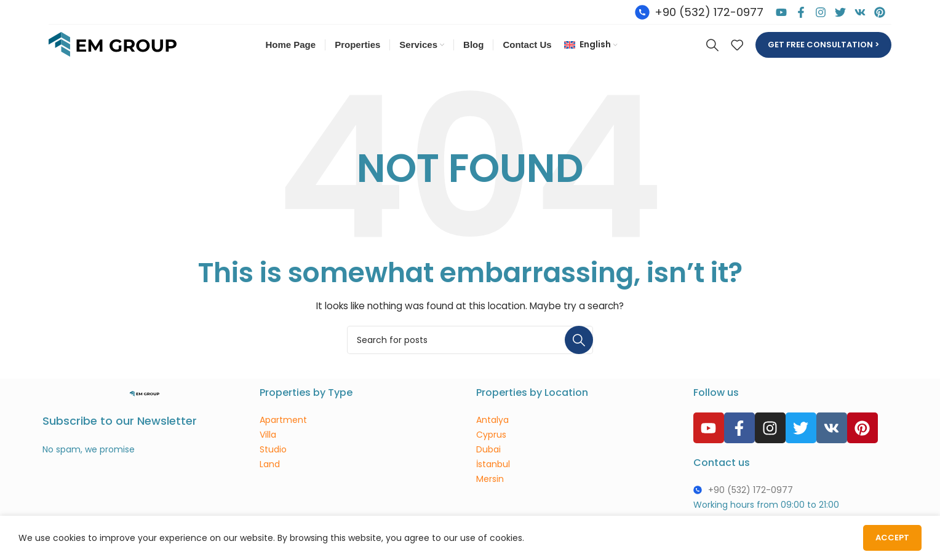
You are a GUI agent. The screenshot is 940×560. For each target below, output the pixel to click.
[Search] (712, 45)
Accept (892, 538)
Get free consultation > (823, 45)
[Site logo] (113, 45)
